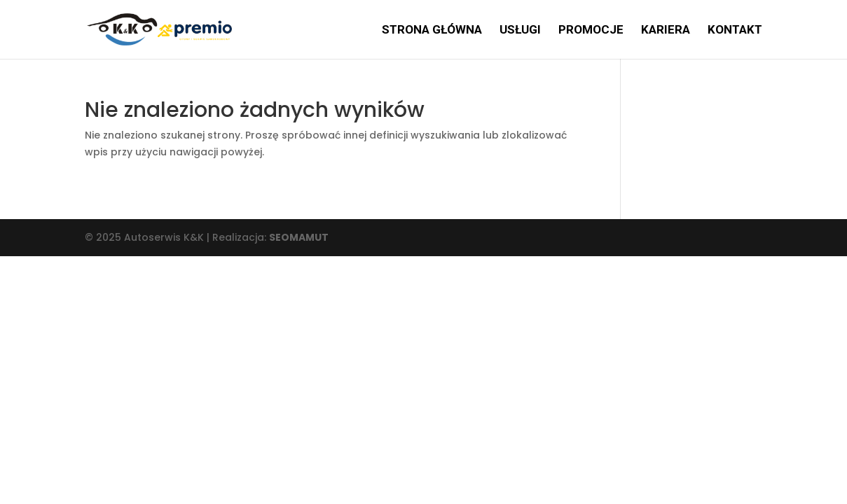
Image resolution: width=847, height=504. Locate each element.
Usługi (520, 30)
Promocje (591, 30)
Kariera (666, 30)
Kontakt (735, 30)
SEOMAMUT (299, 237)
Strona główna (432, 30)
